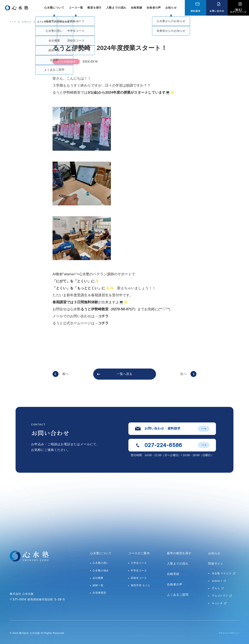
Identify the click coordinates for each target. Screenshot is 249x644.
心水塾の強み (101, 571)
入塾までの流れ (116, 8)
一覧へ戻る (124, 374)
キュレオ (217, 603)
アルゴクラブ (220, 596)
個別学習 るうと (141, 585)
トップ (13, 22)
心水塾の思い (101, 563)
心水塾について (101, 553)
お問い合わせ (217, 11)
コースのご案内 (139, 553)
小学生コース (139, 563)
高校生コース (139, 578)
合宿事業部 (99, 593)
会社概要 (98, 578)
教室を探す (95, 8)
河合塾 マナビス (222, 573)
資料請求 (195, 11)
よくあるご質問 (178, 595)
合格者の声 (154, 8)
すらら (216, 588)
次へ (183, 374)
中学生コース (139, 571)
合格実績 (136, 8)
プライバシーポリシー (227, 633)
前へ (66, 374)
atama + (217, 581)
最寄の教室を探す (179, 553)
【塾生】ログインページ (238, 11)
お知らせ (171, 8)
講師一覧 (98, 585)
